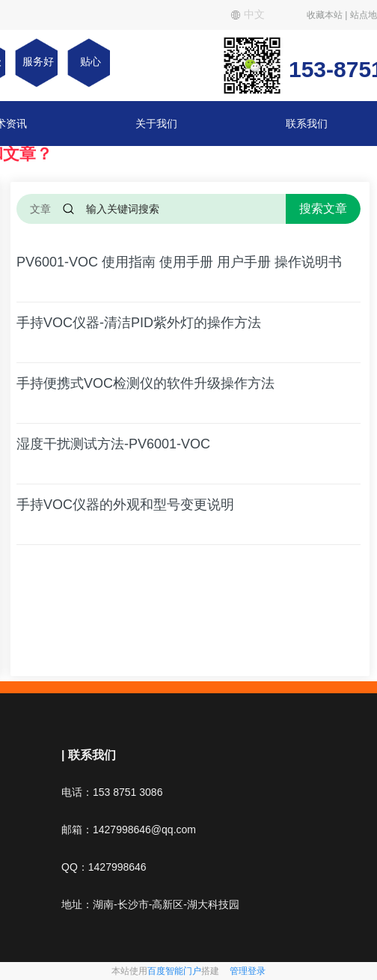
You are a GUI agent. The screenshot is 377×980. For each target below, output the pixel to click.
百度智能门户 (174, 971)
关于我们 (156, 124)
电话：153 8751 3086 (112, 792)
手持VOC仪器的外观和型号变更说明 (125, 505)
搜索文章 (323, 209)
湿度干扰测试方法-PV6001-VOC (113, 444)
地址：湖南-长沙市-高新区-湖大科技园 (150, 904)
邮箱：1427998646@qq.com (129, 830)
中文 (248, 14)
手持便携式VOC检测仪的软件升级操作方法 (145, 383)
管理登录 (248, 971)
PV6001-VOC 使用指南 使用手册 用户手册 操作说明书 (179, 262)
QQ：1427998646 (104, 867)
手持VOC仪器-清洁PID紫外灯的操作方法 (139, 323)
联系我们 (307, 124)
